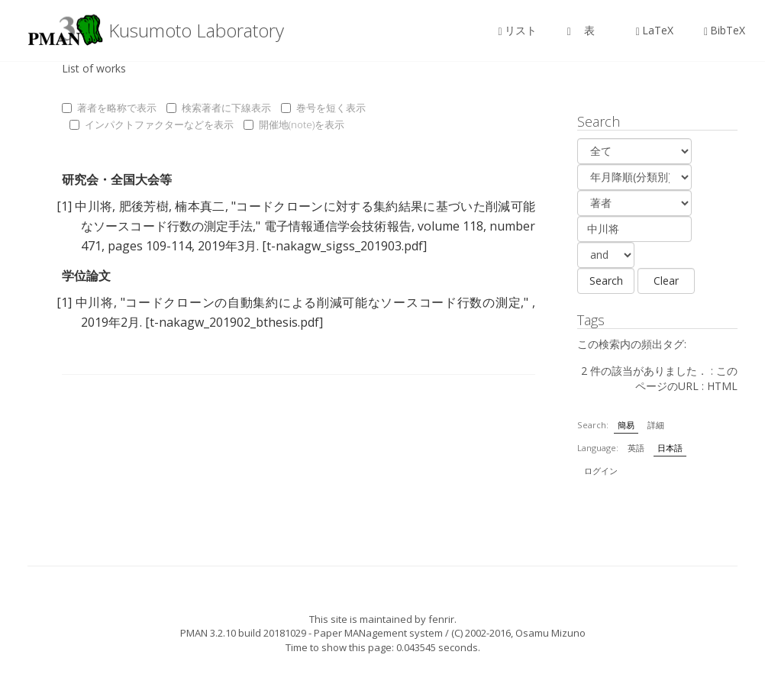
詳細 (656, 425)
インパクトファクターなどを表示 (152, 124)
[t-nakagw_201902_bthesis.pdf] (234, 322)
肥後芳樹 (144, 206)
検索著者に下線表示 (219, 108)
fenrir (441, 619)
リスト (518, 30)
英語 (636, 448)
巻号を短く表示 (323, 108)
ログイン (601, 471)
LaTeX (655, 30)
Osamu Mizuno (550, 633)
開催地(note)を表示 (294, 124)
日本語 (670, 448)
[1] (64, 206)
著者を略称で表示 (109, 108)
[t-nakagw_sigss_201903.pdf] (344, 246)
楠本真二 (200, 206)
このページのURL (686, 378)
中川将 (94, 206)
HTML (722, 386)
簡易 (626, 425)
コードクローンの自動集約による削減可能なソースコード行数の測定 (323, 302)
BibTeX (725, 30)
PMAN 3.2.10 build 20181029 (243, 633)
